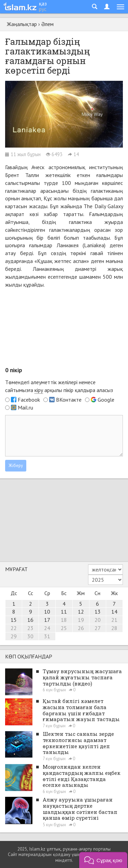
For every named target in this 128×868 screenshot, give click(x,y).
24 (47, 628)
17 (47, 620)
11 (64, 612)
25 (64, 628)
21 (114, 620)
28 (114, 628)
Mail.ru (25, 407)
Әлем (47, 24)
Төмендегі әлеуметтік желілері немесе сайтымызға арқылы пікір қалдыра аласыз (59, 386)
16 (30, 620)
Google (106, 400)
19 (81, 620)
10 (47, 612)
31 (47, 636)
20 (98, 620)
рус (43, 9)
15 (14, 620)
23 (30, 628)
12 (81, 612)
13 (98, 612)
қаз (43, 3)
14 (114, 612)
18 (64, 620)
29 (14, 636)
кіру (39, 390)
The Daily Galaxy (103, 206)
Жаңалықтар (22, 24)
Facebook (29, 400)
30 (30, 636)
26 (81, 628)
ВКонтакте (69, 400)
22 (14, 628)
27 (98, 628)
